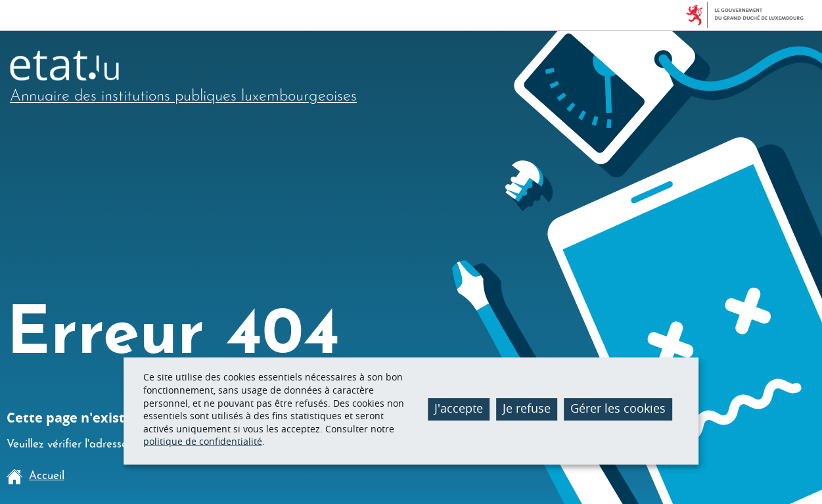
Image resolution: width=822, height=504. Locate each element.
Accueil (35, 476)
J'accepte (459, 408)
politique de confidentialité (203, 441)
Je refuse (527, 408)
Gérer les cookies (618, 408)
